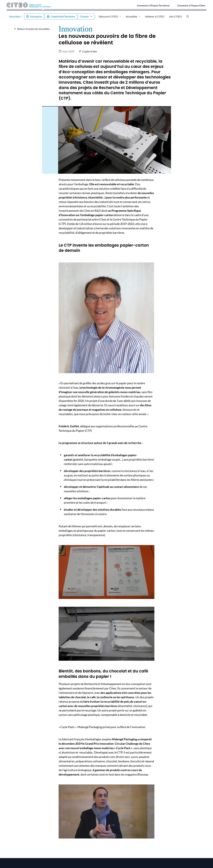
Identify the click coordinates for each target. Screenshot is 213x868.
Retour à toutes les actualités (33, 29)
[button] (88, 51)
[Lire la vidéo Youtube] (106, 811)
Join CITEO (175, 16)
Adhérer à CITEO (155, 16)
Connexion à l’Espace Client (191, 5)
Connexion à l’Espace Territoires (153, 5)
